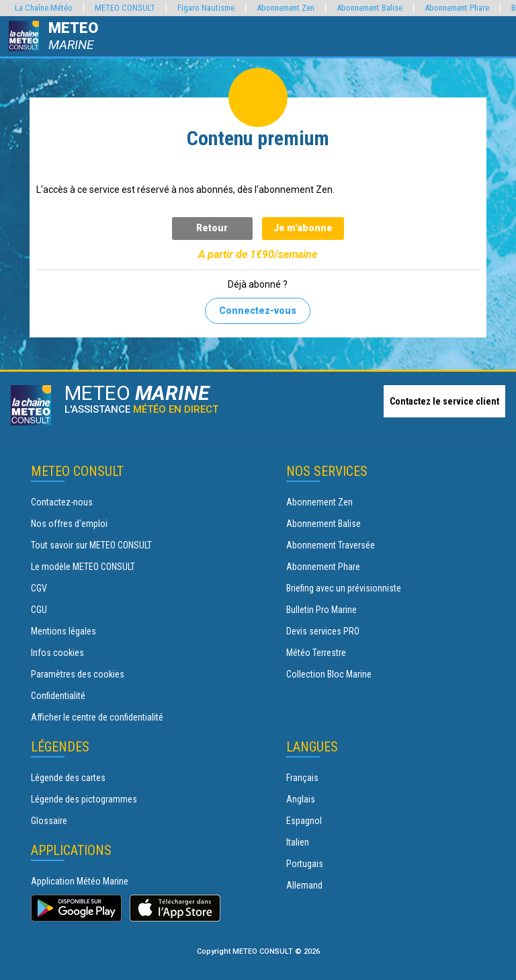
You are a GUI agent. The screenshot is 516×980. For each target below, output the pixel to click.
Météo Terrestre (316, 653)
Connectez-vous (258, 311)
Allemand (304, 885)
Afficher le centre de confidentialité (97, 717)
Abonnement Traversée (331, 545)
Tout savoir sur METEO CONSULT (91, 545)
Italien (298, 842)
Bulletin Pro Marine (321, 610)
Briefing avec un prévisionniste (344, 588)
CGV (39, 588)
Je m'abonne (303, 228)
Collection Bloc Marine (329, 674)
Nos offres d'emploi (69, 524)
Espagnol (304, 821)
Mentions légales (63, 631)
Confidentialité (58, 696)
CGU (39, 610)
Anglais (301, 799)
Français (302, 778)
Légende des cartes (68, 778)
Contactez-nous (62, 502)
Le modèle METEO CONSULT (83, 567)
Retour (212, 228)
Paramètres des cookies (78, 674)
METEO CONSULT (125, 8)
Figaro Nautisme (206, 8)
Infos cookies (57, 653)
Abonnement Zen (319, 502)
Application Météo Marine (80, 881)
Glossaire (49, 821)
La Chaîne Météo (44, 8)
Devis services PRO (323, 631)
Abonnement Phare (323, 567)
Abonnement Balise (324, 524)
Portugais (305, 864)
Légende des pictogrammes (84, 799)
